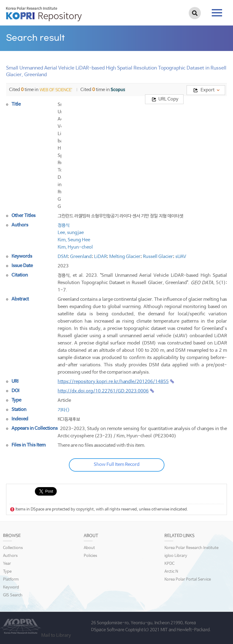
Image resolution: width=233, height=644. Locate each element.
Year (7, 564)
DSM (63, 257)
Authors (10, 556)
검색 (195, 13)
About (89, 548)
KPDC (169, 564)
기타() (64, 410)
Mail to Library (56, 635)
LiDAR (100, 257)
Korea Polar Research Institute (191, 548)
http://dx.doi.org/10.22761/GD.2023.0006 (103, 391)
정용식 (64, 225)
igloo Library (176, 556)
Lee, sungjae (71, 233)
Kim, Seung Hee (74, 240)
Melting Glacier (125, 257)
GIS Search (13, 595)
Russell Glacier (158, 257)
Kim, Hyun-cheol (75, 247)
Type (7, 572)
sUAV (181, 257)
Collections (13, 548)
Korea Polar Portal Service (188, 580)
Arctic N (171, 572)
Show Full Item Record (117, 464)
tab (217, 13)
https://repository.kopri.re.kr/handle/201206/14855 (113, 382)
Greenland (81, 257)
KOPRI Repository (44, 14)
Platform (11, 580)
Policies (90, 556)
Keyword (11, 587)
